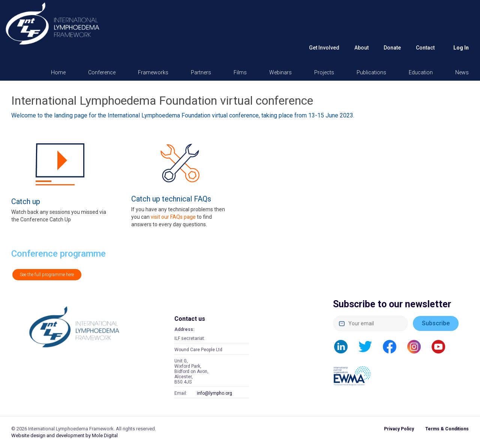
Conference (102, 72)
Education (421, 72)
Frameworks (153, 72)
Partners (201, 72)
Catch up (26, 201)
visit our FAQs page (173, 217)
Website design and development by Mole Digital (64, 435)
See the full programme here (47, 275)
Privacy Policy (399, 429)
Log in (461, 48)
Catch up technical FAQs (171, 199)
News (462, 72)
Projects (324, 72)
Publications (371, 72)
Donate (392, 48)
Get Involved (324, 48)
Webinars (280, 72)
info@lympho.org (214, 393)
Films (240, 72)
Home (58, 72)
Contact (425, 48)
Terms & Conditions (447, 429)
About (361, 48)
